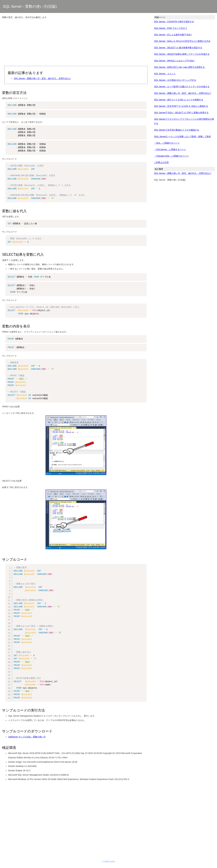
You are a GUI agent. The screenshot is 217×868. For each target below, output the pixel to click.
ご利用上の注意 (161, 162)
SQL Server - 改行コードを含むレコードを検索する (178, 100)
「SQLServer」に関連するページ (170, 149)
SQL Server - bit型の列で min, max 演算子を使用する (179, 67)
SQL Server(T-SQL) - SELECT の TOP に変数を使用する (181, 113)
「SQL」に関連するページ (167, 143)
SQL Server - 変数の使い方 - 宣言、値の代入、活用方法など (42, 78)
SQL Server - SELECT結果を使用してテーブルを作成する (182, 54)
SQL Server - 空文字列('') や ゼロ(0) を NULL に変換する (181, 106)
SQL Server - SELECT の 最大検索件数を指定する (178, 48)
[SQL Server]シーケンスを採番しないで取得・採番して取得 (182, 136)
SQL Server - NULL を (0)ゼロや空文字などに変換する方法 (182, 41)
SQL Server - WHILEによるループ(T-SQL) (174, 61)
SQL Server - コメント (165, 74)
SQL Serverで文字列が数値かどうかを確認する (177, 130)
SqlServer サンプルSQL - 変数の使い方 (27, 737)
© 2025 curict (109, 862)
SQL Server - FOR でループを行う (171, 28)
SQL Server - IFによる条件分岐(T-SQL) (173, 35)
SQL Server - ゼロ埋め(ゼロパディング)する (175, 80)
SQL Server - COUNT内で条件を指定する (174, 22)
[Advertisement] (76, 43)
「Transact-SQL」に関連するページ (171, 156)
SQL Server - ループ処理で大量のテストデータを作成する (182, 87)
